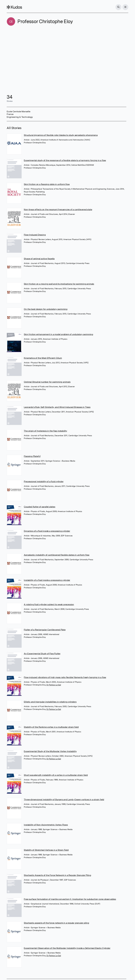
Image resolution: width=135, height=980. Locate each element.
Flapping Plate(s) (32, 456)
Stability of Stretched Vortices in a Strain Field (46, 850)
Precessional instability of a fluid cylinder (44, 481)
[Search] (118, 7)
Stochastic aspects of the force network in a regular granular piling (56, 923)
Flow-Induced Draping (35, 235)
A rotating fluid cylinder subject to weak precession (49, 604)
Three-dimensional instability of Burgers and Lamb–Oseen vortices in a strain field (64, 800)
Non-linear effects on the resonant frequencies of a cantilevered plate (58, 209)
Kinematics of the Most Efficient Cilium (43, 358)
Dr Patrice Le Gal (54, 685)
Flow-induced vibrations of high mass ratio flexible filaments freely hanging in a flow (65, 677)
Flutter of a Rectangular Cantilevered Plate (45, 630)
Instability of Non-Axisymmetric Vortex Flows (46, 825)
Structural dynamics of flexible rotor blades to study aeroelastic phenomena (61, 135)
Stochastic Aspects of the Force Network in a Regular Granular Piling (57, 875)
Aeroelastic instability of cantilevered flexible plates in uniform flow (57, 555)
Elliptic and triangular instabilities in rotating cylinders (50, 702)
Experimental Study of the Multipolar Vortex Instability (50, 751)
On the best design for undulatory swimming (46, 309)
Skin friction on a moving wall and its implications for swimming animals (59, 284)
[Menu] (125, 7)
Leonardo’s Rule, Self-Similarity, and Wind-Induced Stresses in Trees (57, 407)
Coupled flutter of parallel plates (39, 507)
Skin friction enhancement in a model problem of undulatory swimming (58, 334)
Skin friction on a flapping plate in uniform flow (47, 184)
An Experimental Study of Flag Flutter (42, 654)
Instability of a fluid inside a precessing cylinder (47, 580)
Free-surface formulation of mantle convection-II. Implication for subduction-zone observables (70, 899)
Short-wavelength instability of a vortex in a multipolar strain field (56, 775)
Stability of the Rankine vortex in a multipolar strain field (51, 727)
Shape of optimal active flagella (39, 259)
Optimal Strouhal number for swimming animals (47, 382)
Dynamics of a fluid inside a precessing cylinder (47, 531)
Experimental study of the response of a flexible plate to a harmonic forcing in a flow (65, 160)
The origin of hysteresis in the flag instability (45, 431)
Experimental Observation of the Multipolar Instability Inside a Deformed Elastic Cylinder (67, 948)
